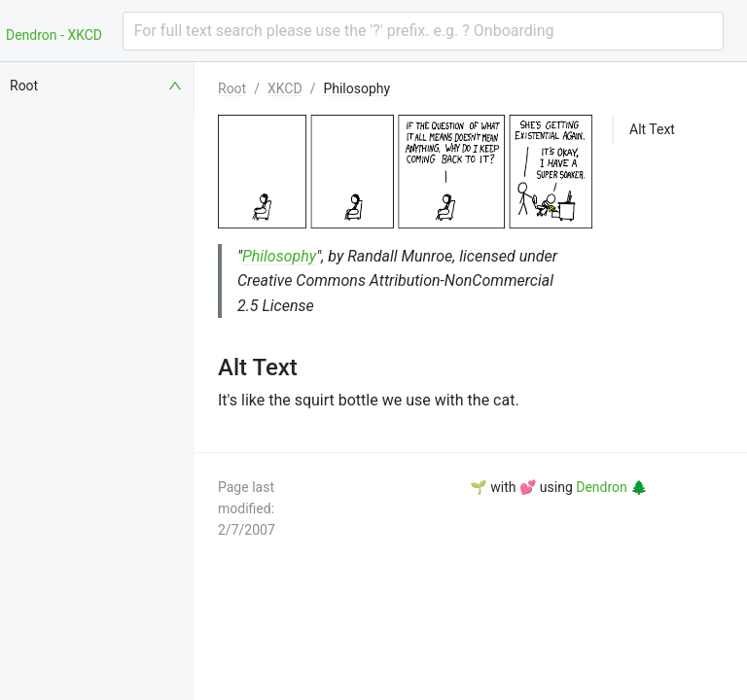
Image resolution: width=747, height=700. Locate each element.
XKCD (285, 88)
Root (232, 88)
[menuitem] (97, 86)
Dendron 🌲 (611, 487)
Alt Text (652, 129)
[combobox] (423, 31)
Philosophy (356, 88)
